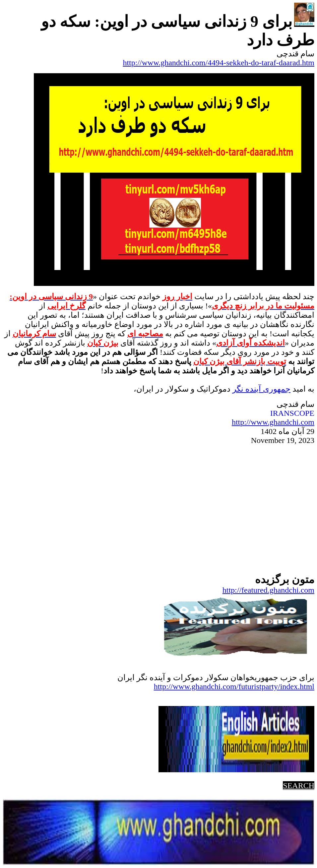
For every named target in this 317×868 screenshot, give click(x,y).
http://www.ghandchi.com (273, 422)
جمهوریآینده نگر (261, 389)
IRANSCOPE (292, 413)
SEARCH (299, 786)
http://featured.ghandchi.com (268, 590)
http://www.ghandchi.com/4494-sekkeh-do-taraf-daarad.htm (219, 63)
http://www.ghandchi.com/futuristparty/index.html (234, 686)
